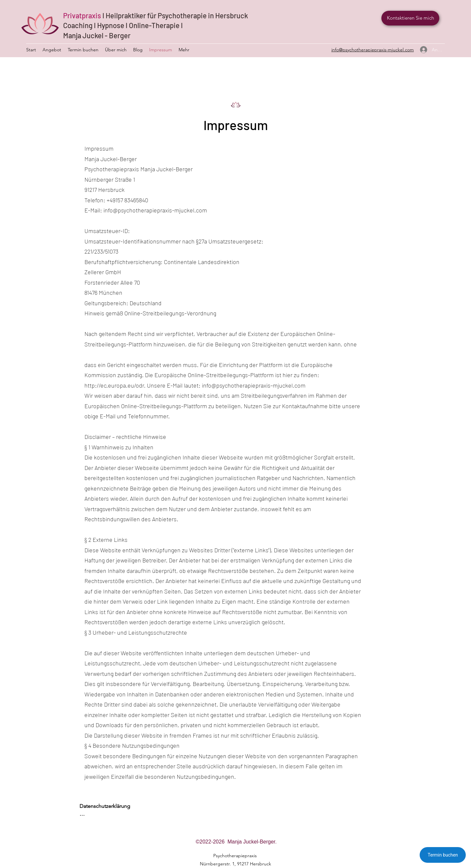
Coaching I (80, 25)
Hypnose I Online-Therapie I (140, 25)
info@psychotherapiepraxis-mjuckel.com (155, 210)
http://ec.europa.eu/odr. (115, 385)
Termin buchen (443, 855)
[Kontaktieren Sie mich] (410, 18)
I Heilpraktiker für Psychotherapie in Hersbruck (175, 15)
